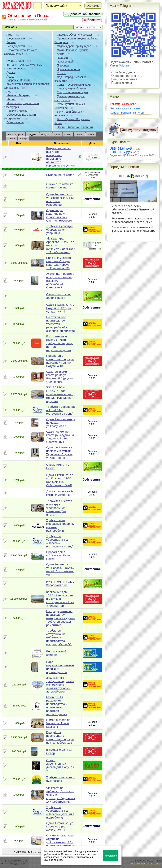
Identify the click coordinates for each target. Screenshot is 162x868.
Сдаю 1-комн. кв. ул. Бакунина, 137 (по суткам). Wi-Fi (60, 308)
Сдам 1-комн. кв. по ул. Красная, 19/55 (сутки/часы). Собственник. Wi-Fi (60, 480)
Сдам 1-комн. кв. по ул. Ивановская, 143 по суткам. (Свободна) (60, 199)
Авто (9, 35)
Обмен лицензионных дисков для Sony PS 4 (60, 765)
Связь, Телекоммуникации (74, 85)
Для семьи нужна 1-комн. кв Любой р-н (60, 493)
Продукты (63, 65)
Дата (92, 143)
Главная (9, 27)
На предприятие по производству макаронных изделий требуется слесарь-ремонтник (61, 618)
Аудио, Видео (15, 61)
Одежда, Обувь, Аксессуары (75, 35)
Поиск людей (65, 62)
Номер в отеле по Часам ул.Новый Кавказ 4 (58, 723)
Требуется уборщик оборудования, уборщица (59, 229)
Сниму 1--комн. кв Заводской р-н (59, 296)
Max (112, 65)
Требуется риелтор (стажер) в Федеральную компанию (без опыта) (59, 508)
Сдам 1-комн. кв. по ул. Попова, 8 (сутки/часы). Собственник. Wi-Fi (60, 570)
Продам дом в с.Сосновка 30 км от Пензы (60, 555)
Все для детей (16, 46)
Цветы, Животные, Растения (75, 127)
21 (39, 852)
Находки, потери (17, 111)
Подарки (62, 58)
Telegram (125, 65)
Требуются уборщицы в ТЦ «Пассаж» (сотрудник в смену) (60, 541)
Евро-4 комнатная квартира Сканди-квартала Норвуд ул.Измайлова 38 (59, 263)
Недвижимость (16, 38)
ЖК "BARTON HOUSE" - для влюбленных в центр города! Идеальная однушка (60, 394)
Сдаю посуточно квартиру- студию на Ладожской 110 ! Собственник (60, 437)
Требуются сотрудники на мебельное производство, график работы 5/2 (59, 637)
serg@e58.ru (17, 864)
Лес (9, 92)
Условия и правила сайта (146, 864)
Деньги (11, 72)
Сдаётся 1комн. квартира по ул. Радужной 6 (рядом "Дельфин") (59, 377)
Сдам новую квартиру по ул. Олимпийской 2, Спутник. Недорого (59, 215)
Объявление (62, 143)
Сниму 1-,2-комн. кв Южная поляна (60, 186)
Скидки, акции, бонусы (72, 89)
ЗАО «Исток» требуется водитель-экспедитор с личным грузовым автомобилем (60, 685)
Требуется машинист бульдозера (60, 779)
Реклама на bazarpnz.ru (124, 104)
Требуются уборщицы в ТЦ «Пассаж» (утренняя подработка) (60, 812)
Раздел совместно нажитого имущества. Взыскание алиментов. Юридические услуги (61, 157)
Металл (11, 99)
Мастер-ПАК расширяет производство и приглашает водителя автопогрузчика (57, 706)
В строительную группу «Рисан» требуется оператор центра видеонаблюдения (60, 343)
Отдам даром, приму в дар (74, 46)
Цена (19, 143)
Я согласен (111, 856)
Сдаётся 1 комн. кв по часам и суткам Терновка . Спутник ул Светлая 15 (59, 453)
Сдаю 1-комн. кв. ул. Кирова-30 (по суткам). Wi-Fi (60, 826)
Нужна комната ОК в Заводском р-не (60, 583)
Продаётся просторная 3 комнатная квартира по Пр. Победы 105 (60, 737)
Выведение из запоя (60, 175)
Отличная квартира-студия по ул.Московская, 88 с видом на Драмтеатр (60, 841)
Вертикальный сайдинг (56, 653)
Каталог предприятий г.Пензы (127, 113)
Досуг (10, 76)
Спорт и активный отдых (73, 92)
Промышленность (68, 69)
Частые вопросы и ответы (125, 108)
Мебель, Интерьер (18, 95)
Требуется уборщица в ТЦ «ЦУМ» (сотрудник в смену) (61, 410)
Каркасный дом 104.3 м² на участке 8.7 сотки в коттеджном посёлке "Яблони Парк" (60, 599)
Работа (11, 42)
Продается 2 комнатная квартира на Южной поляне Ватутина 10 (60, 361)
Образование (15, 122)
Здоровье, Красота (19, 80)
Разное (62, 73)
